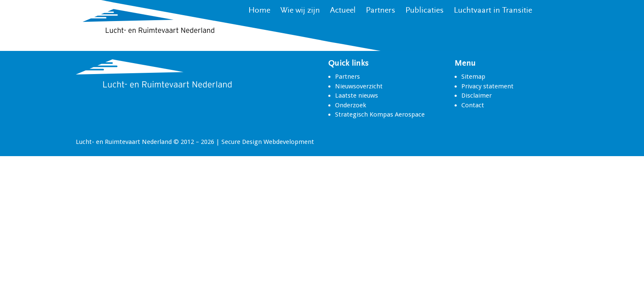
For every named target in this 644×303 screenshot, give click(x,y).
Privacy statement (487, 86)
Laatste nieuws (357, 96)
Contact (473, 105)
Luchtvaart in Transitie (493, 10)
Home (259, 10)
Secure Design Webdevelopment (268, 142)
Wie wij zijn (300, 10)
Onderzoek (351, 105)
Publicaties (424, 10)
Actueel (343, 10)
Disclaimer (476, 96)
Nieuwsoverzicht (359, 86)
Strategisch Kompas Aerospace (380, 114)
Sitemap (473, 77)
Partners (381, 10)
